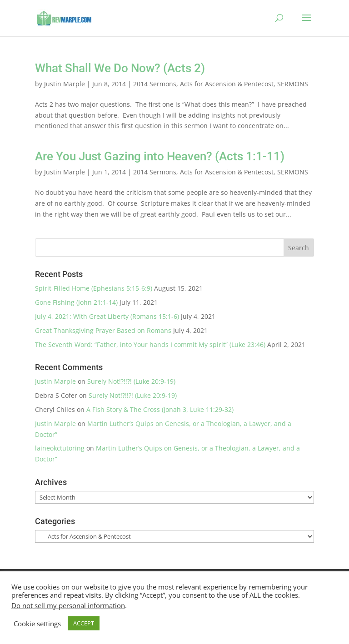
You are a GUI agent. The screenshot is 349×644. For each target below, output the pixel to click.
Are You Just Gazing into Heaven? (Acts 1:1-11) (160, 156)
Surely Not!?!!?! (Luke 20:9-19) (131, 381)
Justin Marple (65, 84)
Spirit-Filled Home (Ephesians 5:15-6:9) (94, 288)
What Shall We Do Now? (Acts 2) (120, 68)
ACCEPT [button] (84, 623)
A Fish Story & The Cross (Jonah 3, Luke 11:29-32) (160, 409)
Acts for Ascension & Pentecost (227, 84)
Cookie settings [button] (37, 624)
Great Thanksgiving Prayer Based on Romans (103, 330)
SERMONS (293, 84)
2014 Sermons (155, 84)
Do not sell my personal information (68, 605)
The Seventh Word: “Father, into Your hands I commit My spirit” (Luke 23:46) (150, 344)
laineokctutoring (60, 448)
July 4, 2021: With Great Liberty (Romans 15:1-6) (107, 316)
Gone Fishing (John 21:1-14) (76, 302)
